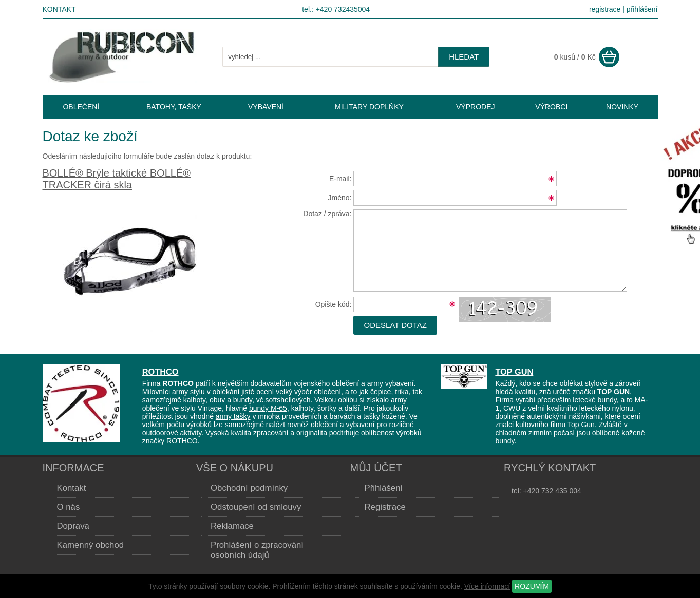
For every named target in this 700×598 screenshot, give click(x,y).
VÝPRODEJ (475, 107)
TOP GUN (514, 372)
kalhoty (194, 400)
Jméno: (340, 198)
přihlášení (642, 9)
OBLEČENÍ (81, 107)
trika (402, 392)
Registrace (385, 507)
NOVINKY (622, 107)
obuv (218, 400)
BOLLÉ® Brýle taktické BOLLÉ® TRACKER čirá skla (117, 179)
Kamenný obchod (91, 545)
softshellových (288, 400)
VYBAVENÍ (266, 107)
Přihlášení (384, 488)
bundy (243, 400)
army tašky (233, 416)
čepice (381, 392)
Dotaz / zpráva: (327, 214)
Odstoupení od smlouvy (256, 507)
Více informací (487, 586)
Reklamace (232, 526)
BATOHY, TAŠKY (174, 107)
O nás (69, 507)
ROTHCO (160, 372)
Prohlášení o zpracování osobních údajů (257, 550)
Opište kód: (334, 304)
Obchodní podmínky (249, 488)
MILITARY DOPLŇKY (369, 107)
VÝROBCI (551, 107)
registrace (605, 9)
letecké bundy (594, 400)
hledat (464, 57)
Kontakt (59, 9)
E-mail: (340, 179)
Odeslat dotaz (395, 325)
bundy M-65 (268, 408)
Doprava (73, 526)
